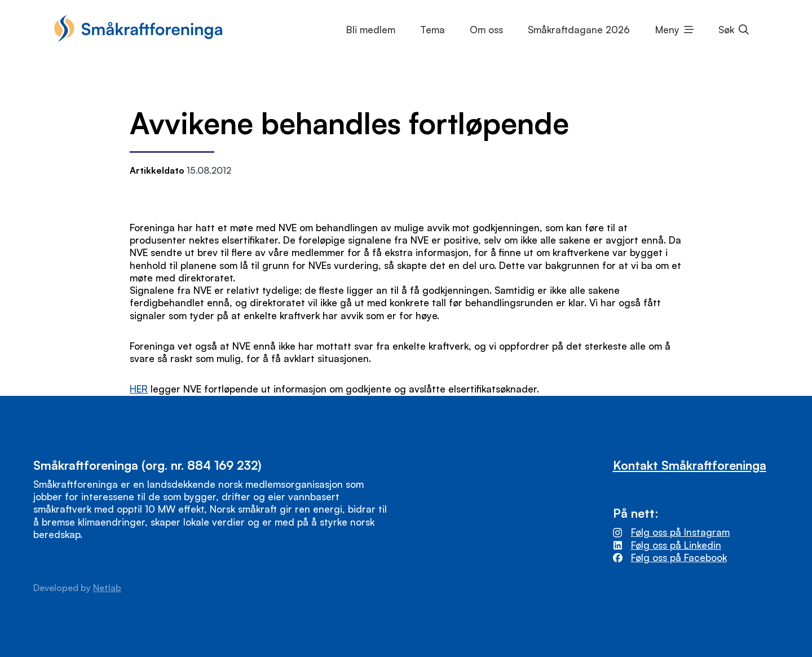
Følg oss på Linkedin (676, 545)
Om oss (486, 30)
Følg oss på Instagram (680, 532)
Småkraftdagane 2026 (579, 30)
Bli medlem (371, 30)
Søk (726, 30)
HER (139, 389)
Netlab (107, 588)
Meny (667, 30)
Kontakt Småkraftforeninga (690, 465)
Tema (433, 30)
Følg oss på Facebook (679, 557)
